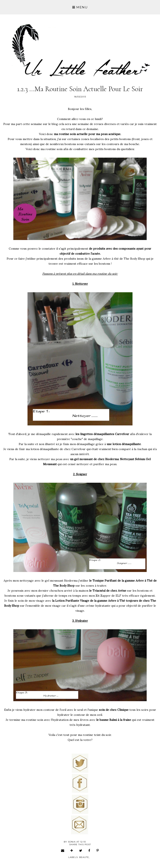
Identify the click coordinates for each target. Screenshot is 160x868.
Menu (80, 7)
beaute (84, 857)
